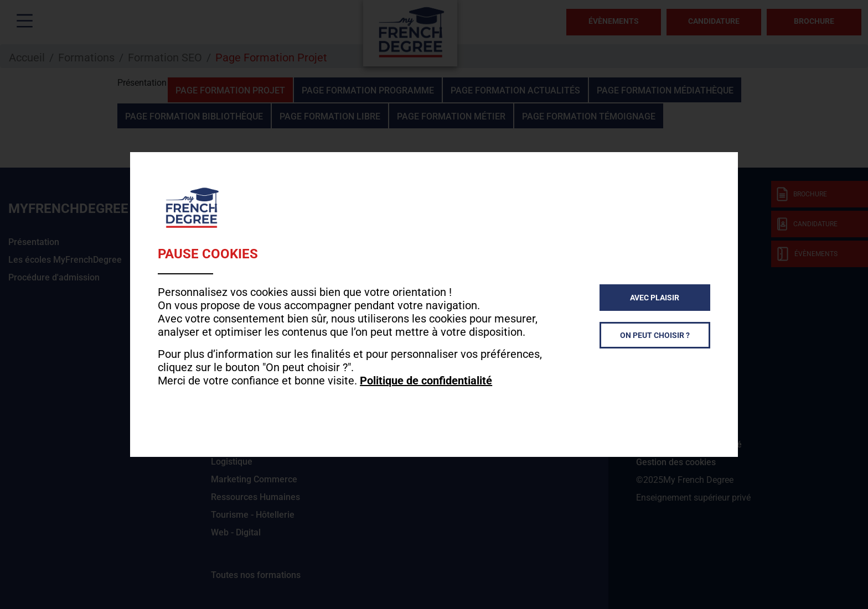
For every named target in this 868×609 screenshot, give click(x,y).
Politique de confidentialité (426, 381)
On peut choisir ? (655, 335)
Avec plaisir (655, 298)
